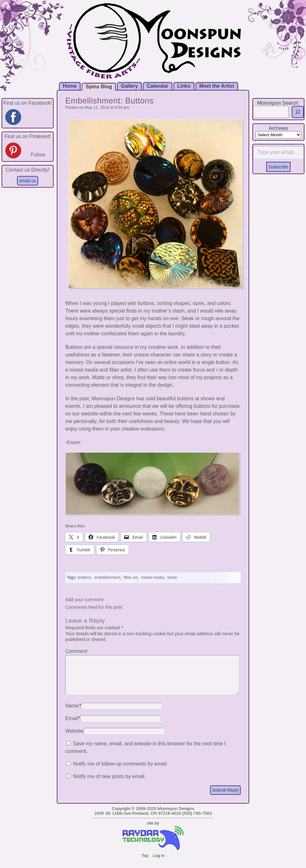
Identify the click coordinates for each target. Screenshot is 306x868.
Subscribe (278, 167)
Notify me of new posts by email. (109, 784)
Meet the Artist (217, 86)
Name (73, 713)
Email (73, 726)
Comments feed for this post (94, 607)
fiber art (131, 577)
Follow (38, 155)
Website (74, 739)
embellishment (107, 577)
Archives (278, 128)
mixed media (153, 577)
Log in (159, 863)
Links (184, 86)
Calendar (157, 86)
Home (70, 86)
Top (145, 863)
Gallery (129, 86)
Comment (76, 651)
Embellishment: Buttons (109, 101)
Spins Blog (99, 87)
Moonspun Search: (278, 103)
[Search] (298, 112)
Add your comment (84, 600)
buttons (84, 577)
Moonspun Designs (176, 816)
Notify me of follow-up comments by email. (120, 771)
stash (172, 577)
